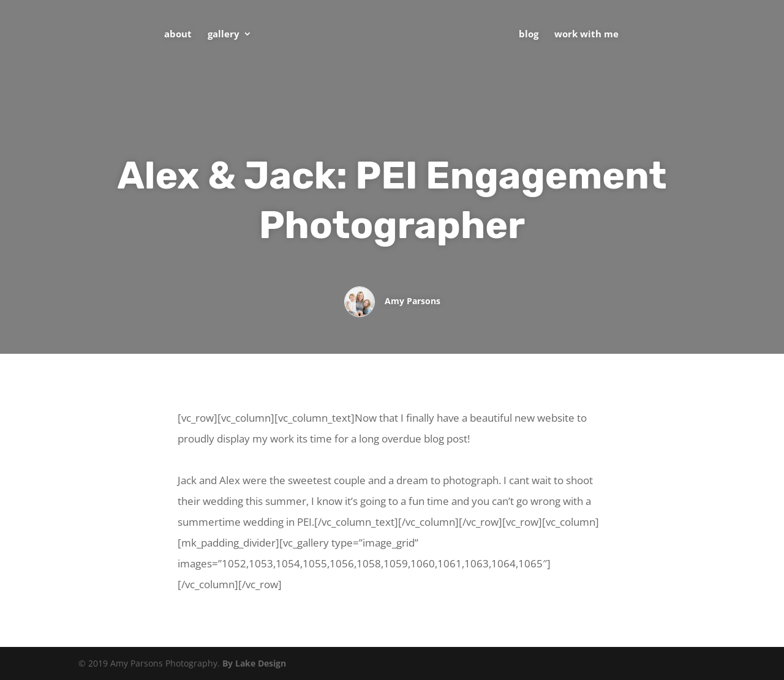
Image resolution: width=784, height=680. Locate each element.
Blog (529, 35)
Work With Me (586, 35)
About (178, 35)
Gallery (224, 35)
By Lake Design (254, 663)
